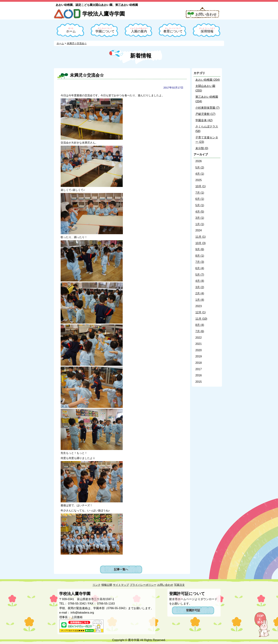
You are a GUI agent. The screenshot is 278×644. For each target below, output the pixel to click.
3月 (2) (200, 287)
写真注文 (179, 585)
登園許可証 (193, 610)
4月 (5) (200, 212)
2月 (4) (200, 293)
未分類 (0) (202, 148)
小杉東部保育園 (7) (207, 108)
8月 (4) (200, 325)
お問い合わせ (206, 14)
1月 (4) (200, 300)
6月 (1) (200, 199)
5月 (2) (200, 168)
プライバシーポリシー (143, 585)
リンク (97, 585)
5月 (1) (200, 205)
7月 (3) (200, 262)
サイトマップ (121, 585)
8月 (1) (200, 256)
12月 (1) (201, 312)
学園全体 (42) (204, 120)
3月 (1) (200, 218)
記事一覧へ (121, 569)
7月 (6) (200, 331)
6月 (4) (200, 268)
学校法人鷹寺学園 (104, 14)
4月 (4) (200, 281)
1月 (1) (200, 224)
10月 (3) (201, 243)
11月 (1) (201, 237)
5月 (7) (200, 275)
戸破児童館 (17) (205, 114)
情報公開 (107, 585)
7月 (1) (200, 193)
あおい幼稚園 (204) (208, 80)
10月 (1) (201, 186)
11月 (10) (201, 319)
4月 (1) (200, 174)
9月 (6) (200, 249)
